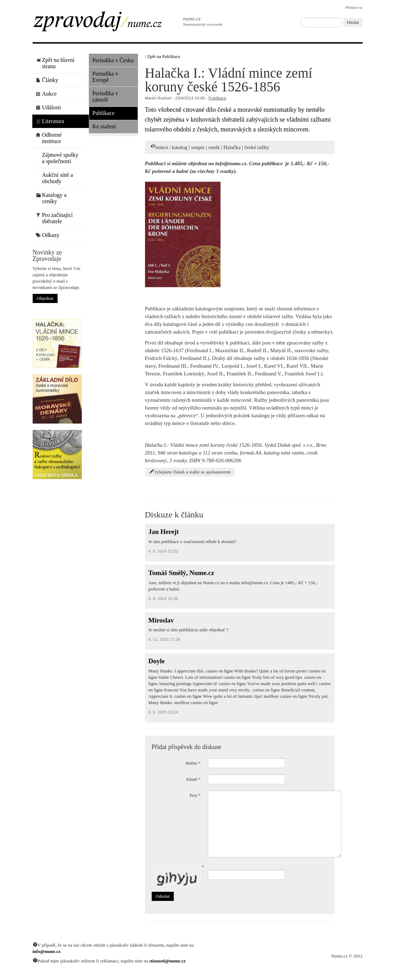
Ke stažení (104, 126)
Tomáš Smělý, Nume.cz (181, 573)
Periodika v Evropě (105, 77)
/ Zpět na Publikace (163, 56)
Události (48, 107)
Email (194, 779)
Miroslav (161, 620)
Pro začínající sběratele (54, 218)
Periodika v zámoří (105, 96)
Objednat (45, 298)
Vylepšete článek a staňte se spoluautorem (190, 472)
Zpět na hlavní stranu (55, 63)
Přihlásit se (354, 7)
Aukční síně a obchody (54, 178)
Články (47, 80)
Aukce (46, 94)
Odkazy (48, 235)
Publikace (103, 113)
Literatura (50, 121)
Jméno (193, 763)
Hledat (353, 22)
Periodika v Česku (113, 60)
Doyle (157, 661)
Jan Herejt (164, 532)
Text (195, 795)
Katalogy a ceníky (51, 198)
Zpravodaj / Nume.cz (103, 24)
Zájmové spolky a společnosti (57, 158)
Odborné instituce (49, 138)
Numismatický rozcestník (199, 21)
